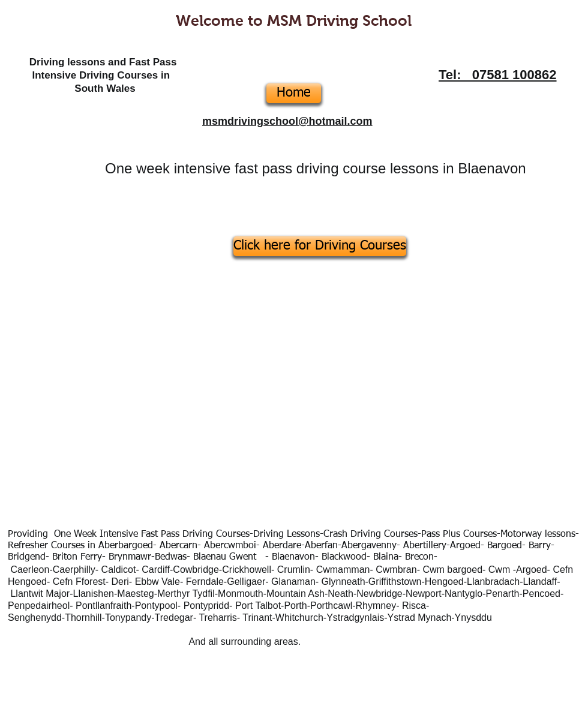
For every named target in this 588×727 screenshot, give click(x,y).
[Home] (294, 93)
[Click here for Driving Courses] (320, 246)
